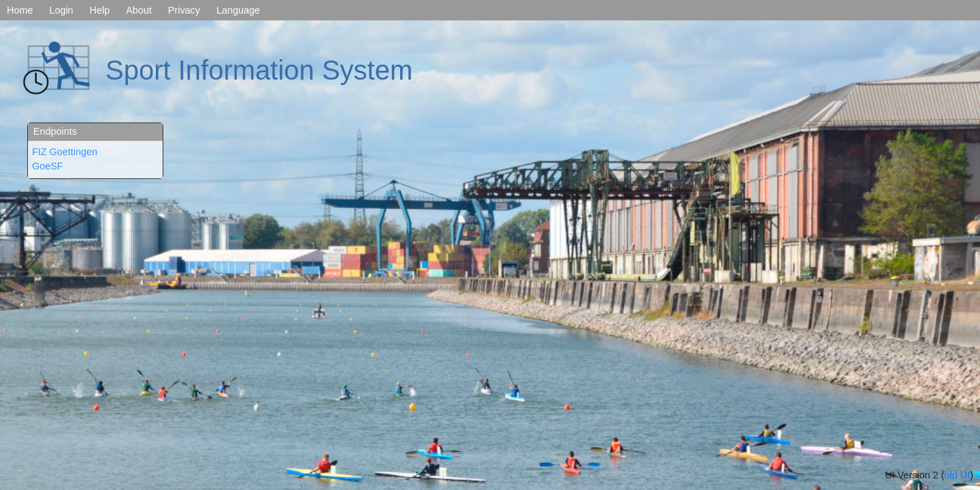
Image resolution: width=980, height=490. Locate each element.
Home (20, 10)
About (139, 10)
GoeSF (48, 166)
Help (100, 10)
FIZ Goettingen (65, 152)
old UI (958, 475)
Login (61, 10)
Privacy (184, 10)
